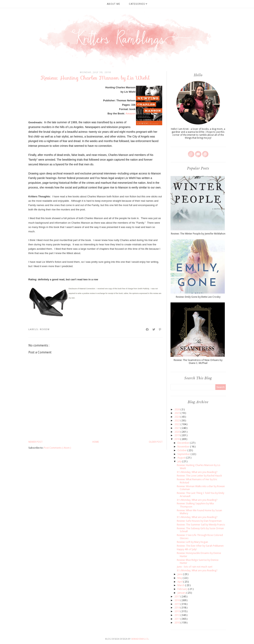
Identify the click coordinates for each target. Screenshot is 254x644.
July (180, 461)
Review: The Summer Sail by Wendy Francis (201, 525)
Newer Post (36, 442)
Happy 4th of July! (187, 549)
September (184, 454)
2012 (178, 615)
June (180, 574)
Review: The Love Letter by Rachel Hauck (199, 476)
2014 (178, 608)
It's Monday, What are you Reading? (197, 472)
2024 (178, 417)
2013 (178, 611)
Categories (138, 4)
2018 (177, 439)
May (180, 578)
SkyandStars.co (140, 639)
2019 (178, 435)
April (180, 582)
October (182, 450)
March (181, 585)
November (184, 447)
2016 (178, 600)
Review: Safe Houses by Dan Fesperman (199, 521)
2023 (178, 420)
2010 (178, 623)
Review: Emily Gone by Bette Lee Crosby (198, 297)
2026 (178, 409)
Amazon (131, 113)
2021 (178, 428)
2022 (178, 424)
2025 (178, 413)
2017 (178, 596)
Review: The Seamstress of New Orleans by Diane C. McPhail (198, 362)
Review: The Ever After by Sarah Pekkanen (200, 546)
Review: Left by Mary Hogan (192, 542)
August (182, 458)
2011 (178, 619)
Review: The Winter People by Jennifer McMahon (198, 234)
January (182, 593)
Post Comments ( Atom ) (57, 448)
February (183, 589)
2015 (178, 604)
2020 (178, 432)
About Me (113, 4)
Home (96, 442)
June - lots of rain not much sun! (195, 567)
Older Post (156, 442)
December (184, 443)
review (45, 329)
